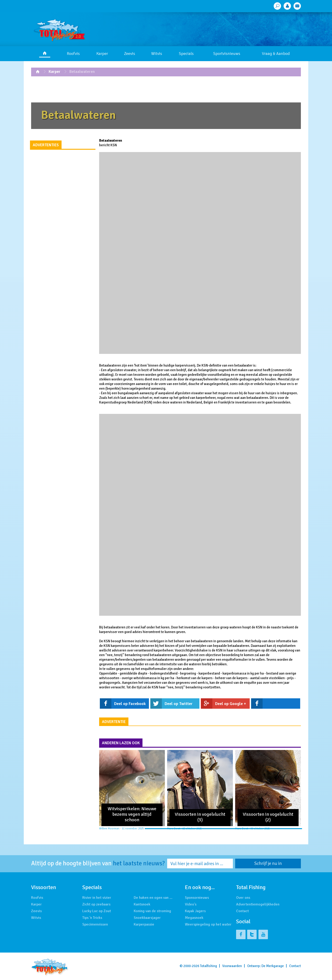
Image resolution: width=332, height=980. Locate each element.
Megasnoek (194, 918)
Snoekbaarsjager (147, 918)
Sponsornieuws (197, 898)
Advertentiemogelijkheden (258, 904)
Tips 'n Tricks (92, 918)
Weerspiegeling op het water (208, 924)
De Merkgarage (273, 966)
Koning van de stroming (152, 911)
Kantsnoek (142, 904)
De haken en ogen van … (153, 898)
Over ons (243, 898)
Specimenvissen (95, 924)
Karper (102, 54)
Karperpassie (144, 924)
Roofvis (73, 54)
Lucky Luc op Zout (97, 911)
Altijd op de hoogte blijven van (98, 863)
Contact (242, 911)
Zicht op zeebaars (96, 904)
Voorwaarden (232, 966)
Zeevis (130, 54)
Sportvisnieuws (227, 54)
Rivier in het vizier (97, 898)
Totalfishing (208, 966)
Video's (191, 904)
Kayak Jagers (195, 911)
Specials (186, 54)
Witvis (157, 54)
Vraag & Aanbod (276, 54)
